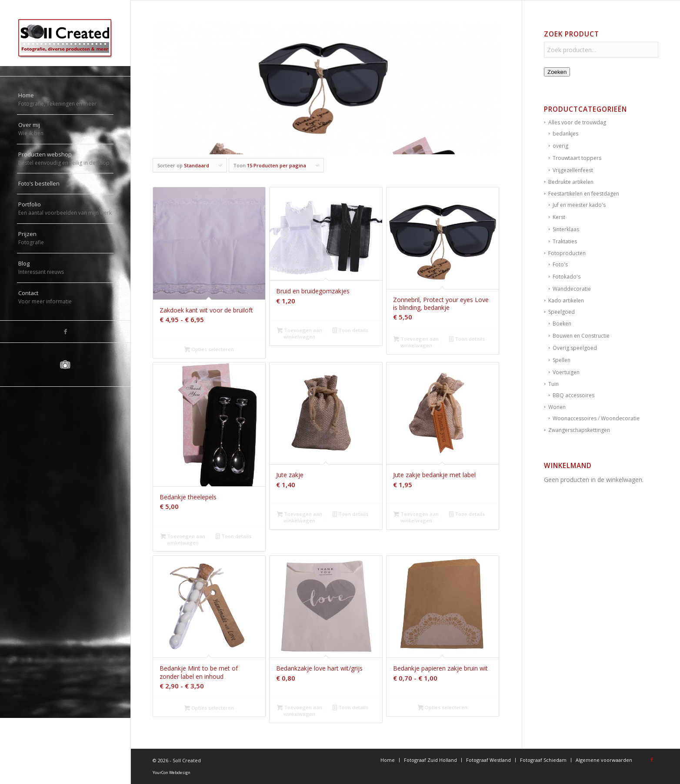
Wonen (557, 407)
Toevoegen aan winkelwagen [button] (300, 333)
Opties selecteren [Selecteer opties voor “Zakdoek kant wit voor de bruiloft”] (209, 350)
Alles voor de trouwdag (577, 122)
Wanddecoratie (572, 289)
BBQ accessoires (573, 395)
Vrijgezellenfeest (573, 170)
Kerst (559, 217)
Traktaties (565, 241)
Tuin (553, 384)
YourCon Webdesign (172, 772)
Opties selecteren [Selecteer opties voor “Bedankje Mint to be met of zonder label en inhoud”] (209, 708)
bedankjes (565, 134)
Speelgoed (562, 312)
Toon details (350, 331)
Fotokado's (567, 277)
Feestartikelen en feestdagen (584, 194)
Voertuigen (566, 372)
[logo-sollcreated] (65, 38)
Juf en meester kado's (579, 205)
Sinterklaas (566, 229)
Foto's (560, 264)
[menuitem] (65, 100)
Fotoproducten (567, 253)
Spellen (562, 360)
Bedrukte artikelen (571, 182)
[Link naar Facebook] (65, 332)
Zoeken (557, 72)
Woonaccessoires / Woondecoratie (596, 418)
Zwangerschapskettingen (579, 430)
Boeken (562, 324)
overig (560, 146)
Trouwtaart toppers (577, 158)
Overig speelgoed (575, 348)
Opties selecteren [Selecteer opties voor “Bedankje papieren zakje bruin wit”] (443, 708)
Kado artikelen (566, 301)
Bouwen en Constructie (581, 336)
